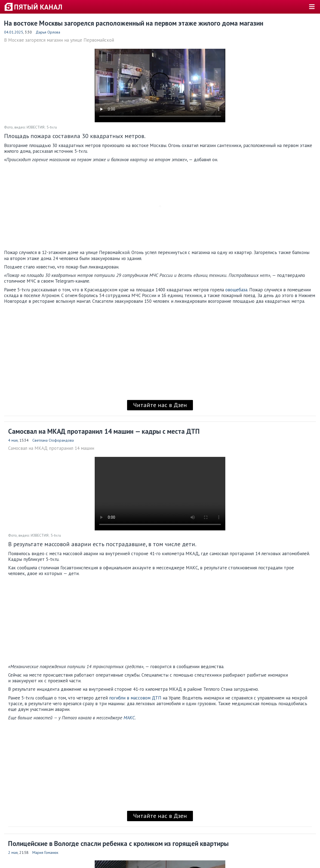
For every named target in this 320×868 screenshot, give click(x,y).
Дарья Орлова (48, 32)
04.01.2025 (14, 32)
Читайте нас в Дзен (160, 405)
